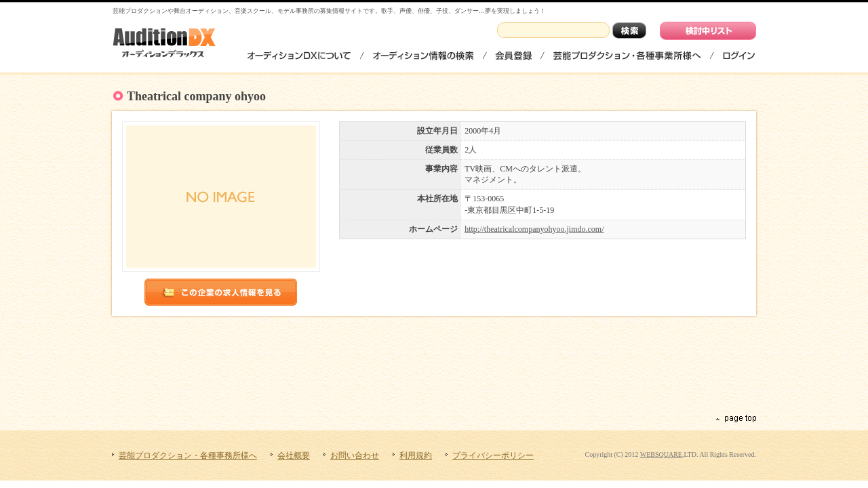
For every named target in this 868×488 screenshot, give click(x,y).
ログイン (738, 55)
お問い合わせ (355, 455)
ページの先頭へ (735, 419)
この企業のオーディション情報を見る (221, 292)
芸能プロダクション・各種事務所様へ (627, 55)
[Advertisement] (436, 363)
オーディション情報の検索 (423, 55)
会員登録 (513, 55)
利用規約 (416, 455)
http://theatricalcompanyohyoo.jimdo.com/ (534, 229)
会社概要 (294, 455)
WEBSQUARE (661, 454)
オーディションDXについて (299, 55)
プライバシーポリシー (493, 455)
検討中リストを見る (708, 31)
